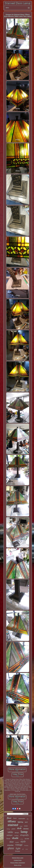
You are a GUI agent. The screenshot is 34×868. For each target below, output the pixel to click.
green (13, 829)
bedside (26, 826)
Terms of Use (18, 865)
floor (9, 818)
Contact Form (18, 860)
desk (19, 828)
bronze (18, 851)
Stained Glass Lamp (18, 858)
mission (26, 829)
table (10, 832)
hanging (26, 845)
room (27, 849)
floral (8, 839)
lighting (20, 822)
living (8, 829)
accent (27, 839)
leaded (17, 842)
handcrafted (22, 819)
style (23, 841)
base (15, 818)
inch (26, 822)
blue (12, 842)
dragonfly (24, 835)
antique (10, 835)
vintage (19, 845)
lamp (24, 832)
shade (15, 838)
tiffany (12, 821)
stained (13, 825)
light (18, 848)
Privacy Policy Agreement (18, 863)
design (21, 826)
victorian (10, 845)
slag (28, 819)
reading (16, 835)
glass (11, 848)
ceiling (22, 839)
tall (23, 849)
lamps (17, 833)
